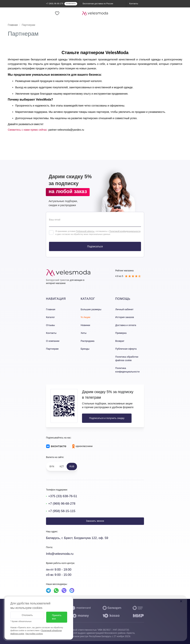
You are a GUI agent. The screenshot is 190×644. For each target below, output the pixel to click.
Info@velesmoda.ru (60, 554)
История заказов (125, 317)
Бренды (85, 349)
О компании (53, 341)
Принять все (57, 617)
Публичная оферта (126, 349)
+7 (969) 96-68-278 (62, 504)
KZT (62, 467)
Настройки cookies (34, 634)
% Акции (86, 317)
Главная (13, 25)
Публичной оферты (85, 231)
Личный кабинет (124, 309)
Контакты (51, 333)
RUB (72, 467)
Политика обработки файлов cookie (127, 359)
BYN (52, 467)
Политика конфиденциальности (127, 370)
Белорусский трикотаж (58, 280)
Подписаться (95, 246)
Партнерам (52, 349)
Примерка (121, 333)
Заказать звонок (95, 521)
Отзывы (50, 325)
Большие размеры (91, 309)
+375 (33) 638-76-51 (63, 496)
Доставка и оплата (126, 325)
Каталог (50, 317)
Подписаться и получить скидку (107, 418)
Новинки (85, 325)
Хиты (84, 333)
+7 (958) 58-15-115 (62, 511)
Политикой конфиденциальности (125, 231)
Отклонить (27, 615)
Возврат (120, 341)
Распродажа (88, 341)
